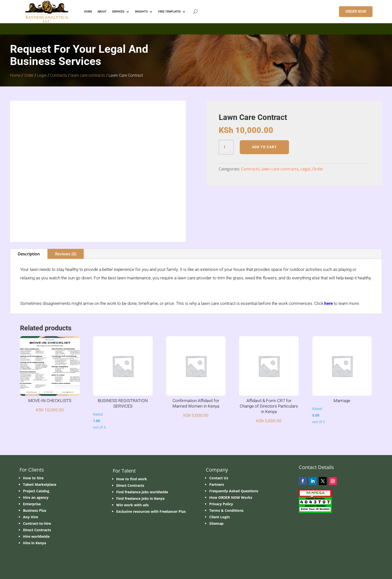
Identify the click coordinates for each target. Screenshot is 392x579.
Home (15, 75)
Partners (217, 484)
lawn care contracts (88, 75)
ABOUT (102, 12)
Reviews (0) (66, 254)
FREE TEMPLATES (169, 12)
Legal (42, 75)
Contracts (58, 75)
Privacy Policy (221, 504)
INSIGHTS (141, 12)
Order (29, 75)
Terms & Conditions (226, 510)
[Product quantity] (226, 147)
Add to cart (264, 147)
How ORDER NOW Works (231, 497)
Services (118, 12)
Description (29, 254)
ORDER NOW (356, 11)
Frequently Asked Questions (234, 491)
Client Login (219, 517)
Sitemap (216, 523)
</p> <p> (196, 28)
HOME (88, 12)
